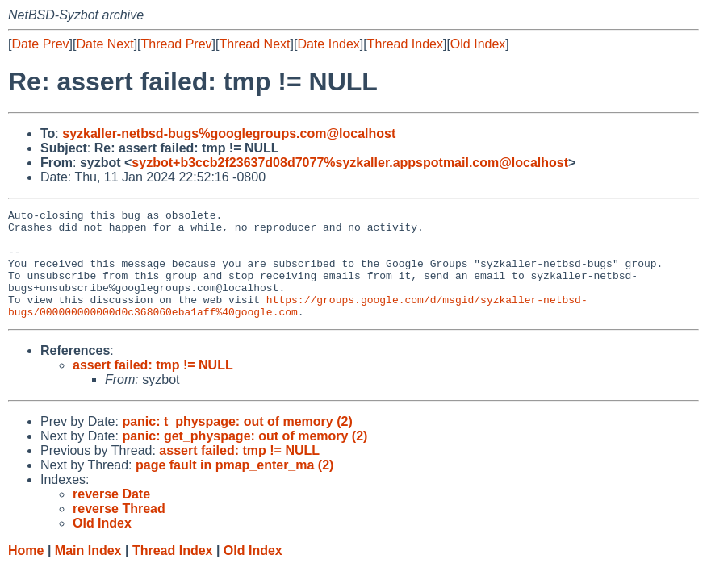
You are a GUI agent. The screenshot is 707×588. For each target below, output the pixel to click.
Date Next (105, 44)
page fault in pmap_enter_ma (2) (234, 487)
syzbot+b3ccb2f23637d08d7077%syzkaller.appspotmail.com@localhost (350, 163)
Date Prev (40, 44)
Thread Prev (177, 44)
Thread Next (254, 44)
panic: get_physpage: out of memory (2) (245, 458)
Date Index (328, 44)
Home (26, 572)
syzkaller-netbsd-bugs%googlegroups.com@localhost (229, 133)
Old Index (478, 44)
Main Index (88, 572)
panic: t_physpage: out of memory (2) (237, 443)
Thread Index (405, 44)
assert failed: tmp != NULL (153, 387)
